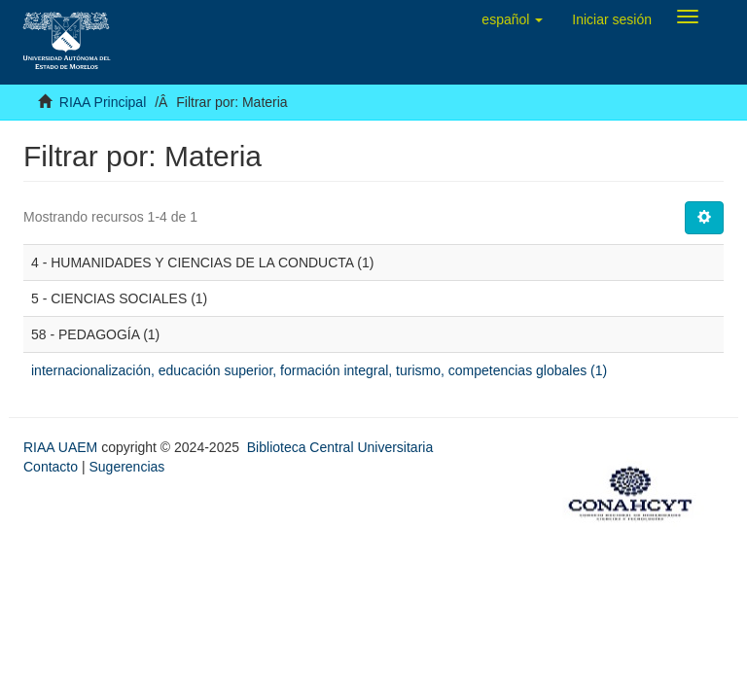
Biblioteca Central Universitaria (340, 447)
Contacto (51, 467)
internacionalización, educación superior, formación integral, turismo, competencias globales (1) (319, 370)
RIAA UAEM (62, 447)
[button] (512, 19)
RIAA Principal (103, 102)
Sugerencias (126, 467)
